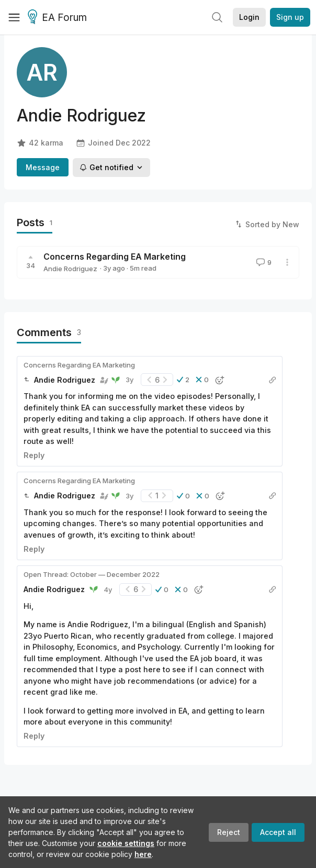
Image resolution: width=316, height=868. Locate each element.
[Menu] (14, 17)
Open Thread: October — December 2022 (92, 574)
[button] (183, 380)
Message (43, 167)
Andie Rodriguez (70, 269)
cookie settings (126, 843)
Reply (34, 455)
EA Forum (59, 18)
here (143, 854)
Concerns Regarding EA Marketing (115, 257)
